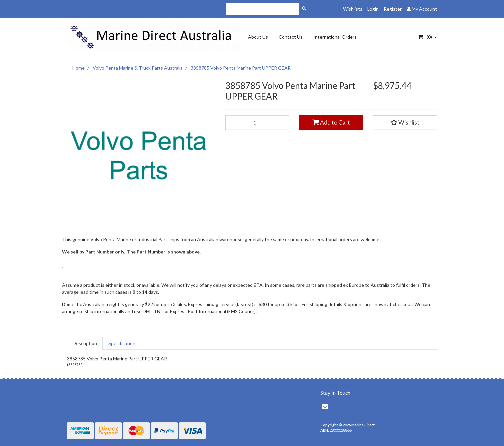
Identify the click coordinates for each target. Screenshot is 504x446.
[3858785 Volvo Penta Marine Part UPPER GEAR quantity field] (257, 123)
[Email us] (325, 406)
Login (373, 9)
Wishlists (353, 9)
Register (393, 9)
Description (85, 343)
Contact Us (291, 37)
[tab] (85, 343)
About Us (258, 37)
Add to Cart (331, 122)
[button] (405, 123)
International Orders (335, 37)
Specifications (123, 343)
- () (425, 37)
